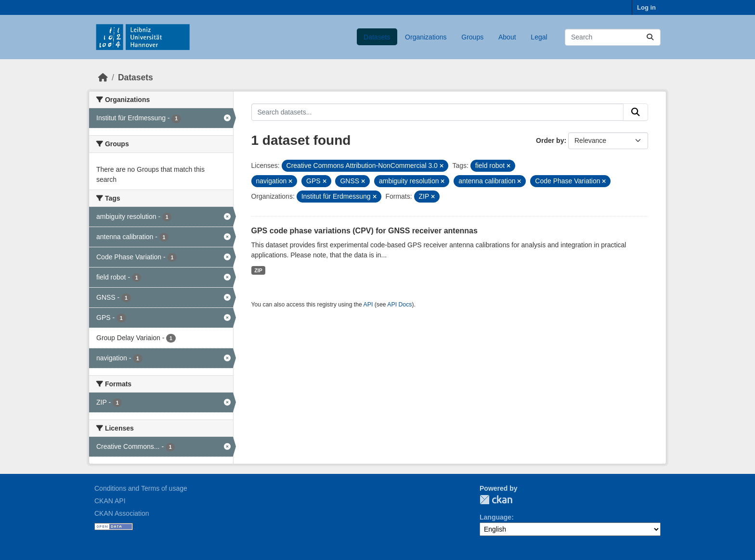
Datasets (377, 37)
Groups (472, 37)
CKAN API (110, 501)
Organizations (426, 37)
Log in (646, 7)
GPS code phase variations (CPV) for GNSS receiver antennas (364, 231)
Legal (539, 37)
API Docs (399, 305)
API (368, 305)
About (507, 37)
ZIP (258, 270)
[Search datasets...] (613, 37)
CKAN (496, 500)
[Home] (103, 77)
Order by (550, 140)
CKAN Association (122, 513)
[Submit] (650, 37)
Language (495, 517)
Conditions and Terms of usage (141, 488)
